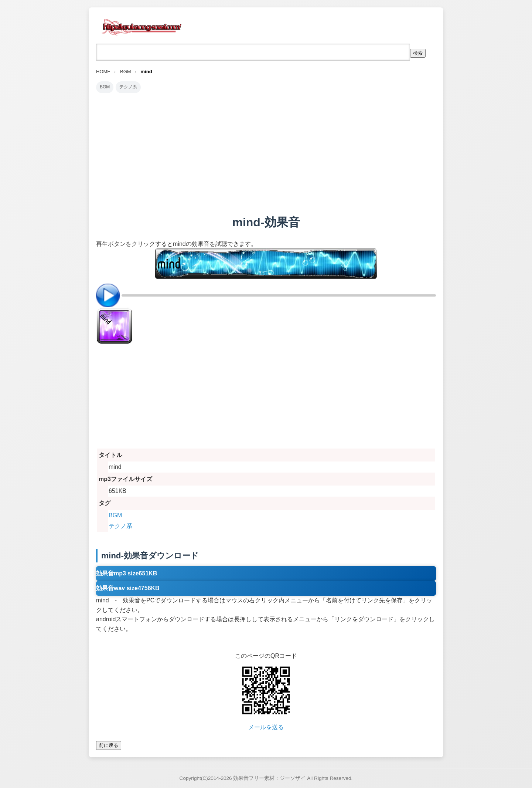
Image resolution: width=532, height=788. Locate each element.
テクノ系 (128, 87)
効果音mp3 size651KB (127, 573)
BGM (105, 87)
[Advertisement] (266, 154)
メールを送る (266, 727)
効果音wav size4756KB (128, 588)
